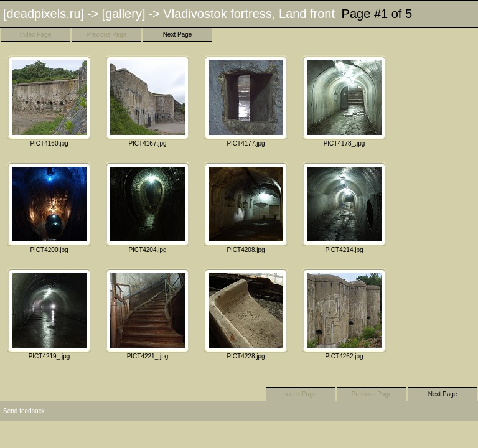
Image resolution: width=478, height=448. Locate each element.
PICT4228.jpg (246, 314)
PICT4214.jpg (344, 208)
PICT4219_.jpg (49, 314)
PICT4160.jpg (49, 101)
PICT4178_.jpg (344, 101)
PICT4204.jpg (148, 208)
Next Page (178, 35)
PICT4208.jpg (246, 208)
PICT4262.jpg (344, 314)
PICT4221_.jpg (148, 314)
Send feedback (24, 411)
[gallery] (123, 14)
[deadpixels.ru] (44, 14)
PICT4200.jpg (49, 208)
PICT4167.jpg (148, 101)
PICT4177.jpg (246, 101)
